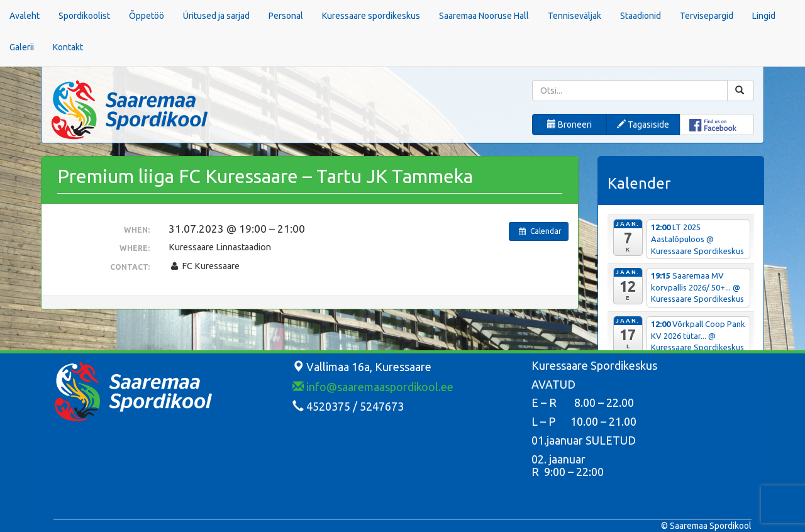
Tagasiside (643, 125)
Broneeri (569, 125)
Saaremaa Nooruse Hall (484, 16)
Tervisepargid (707, 16)
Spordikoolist (84, 16)
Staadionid (641, 16)
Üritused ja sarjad (216, 16)
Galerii (22, 47)
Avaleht (25, 16)
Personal (286, 16)
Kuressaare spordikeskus (371, 16)
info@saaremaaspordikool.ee (373, 387)
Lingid (764, 16)
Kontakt (68, 47)
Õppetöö (147, 16)
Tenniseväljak (575, 16)
